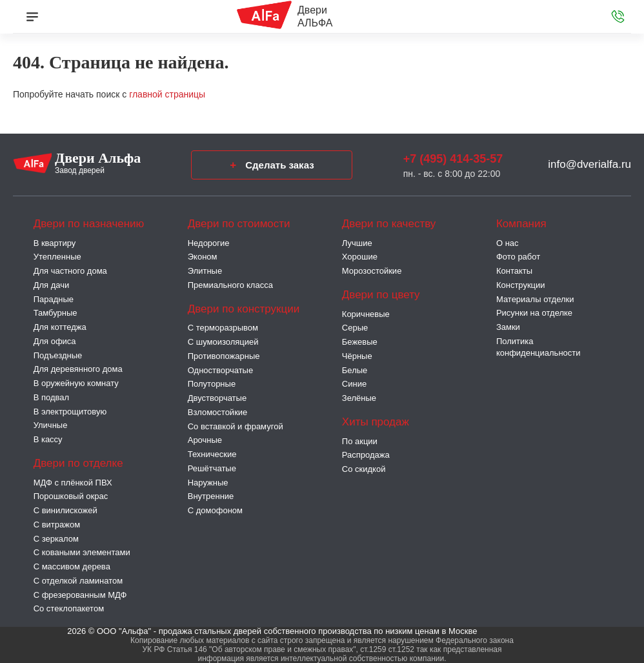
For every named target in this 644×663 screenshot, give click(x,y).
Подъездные (58, 355)
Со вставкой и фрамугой (236, 426)
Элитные (205, 271)
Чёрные (357, 356)
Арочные (205, 440)
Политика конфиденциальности (538, 347)
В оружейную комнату (76, 383)
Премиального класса (230, 285)
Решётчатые (212, 468)
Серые (355, 328)
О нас (508, 243)
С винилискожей (65, 510)
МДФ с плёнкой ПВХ (73, 483)
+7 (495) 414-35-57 (453, 159)
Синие (354, 384)
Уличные (51, 425)
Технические (212, 454)
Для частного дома (70, 271)
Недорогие (209, 243)
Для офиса (55, 341)
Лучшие (357, 243)
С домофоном (215, 510)
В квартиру (55, 243)
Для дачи (52, 285)
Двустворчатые (217, 398)
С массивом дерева (72, 566)
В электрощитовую (70, 412)
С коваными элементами (82, 552)
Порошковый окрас (71, 496)
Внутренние (211, 496)
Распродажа (366, 455)
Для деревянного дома (78, 369)
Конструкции (521, 285)
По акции (360, 441)
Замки (508, 327)
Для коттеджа (60, 327)
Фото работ (518, 257)
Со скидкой (364, 469)
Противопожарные (224, 356)
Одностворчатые (220, 370)
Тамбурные (55, 313)
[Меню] (32, 17)
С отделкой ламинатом (78, 581)
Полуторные (212, 384)
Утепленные (57, 257)
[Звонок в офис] (618, 17)
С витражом (57, 525)
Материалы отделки (535, 299)
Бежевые (360, 342)
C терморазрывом (223, 328)
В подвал (51, 397)
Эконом (203, 257)
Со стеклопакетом (69, 608)
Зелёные (359, 398)
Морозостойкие (372, 271)
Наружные (208, 483)
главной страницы (167, 94)
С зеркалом (56, 539)
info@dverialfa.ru (589, 164)
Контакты (514, 271)
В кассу (48, 439)
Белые (355, 370)
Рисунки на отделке (534, 313)
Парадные (54, 299)
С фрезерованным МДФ (80, 595)
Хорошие (360, 257)
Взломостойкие (218, 412)
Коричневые (366, 314)
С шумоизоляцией (223, 342)
